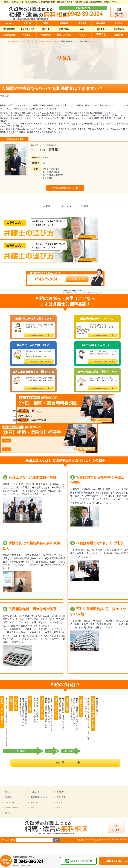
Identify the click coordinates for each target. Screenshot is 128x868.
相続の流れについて (65, 764)
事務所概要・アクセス (39, 798)
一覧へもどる (65, 207)
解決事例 (8, 798)
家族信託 (8, 814)
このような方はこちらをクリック (38, 336)
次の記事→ (85, 207)
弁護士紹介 (35, 793)
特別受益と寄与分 (11, 809)
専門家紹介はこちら (63, 188)
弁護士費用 (61, 798)
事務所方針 (61, 793)
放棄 (32, 809)
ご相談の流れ (10, 804)
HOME (7, 793)
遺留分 (59, 804)
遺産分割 (34, 804)
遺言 (59, 809)
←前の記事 (45, 207)
